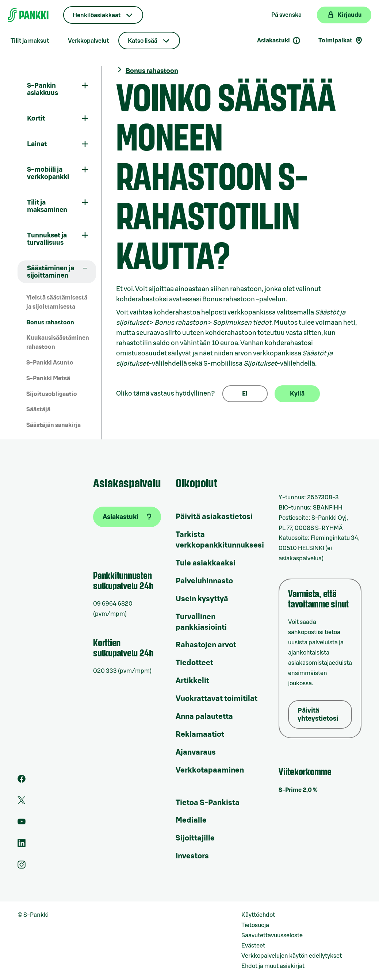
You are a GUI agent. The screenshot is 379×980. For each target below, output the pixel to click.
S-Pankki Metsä (48, 378)
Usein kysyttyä (202, 599)
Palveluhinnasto (204, 581)
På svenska (286, 15)
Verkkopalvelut (88, 41)
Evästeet (253, 946)
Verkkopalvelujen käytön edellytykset (292, 956)
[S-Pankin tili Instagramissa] (22, 867)
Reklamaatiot (200, 735)
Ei (245, 394)
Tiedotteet (194, 663)
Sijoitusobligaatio (52, 394)
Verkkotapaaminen (210, 770)
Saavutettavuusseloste (272, 935)
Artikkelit (192, 681)
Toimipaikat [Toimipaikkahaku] (341, 41)
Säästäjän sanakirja (53, 425)
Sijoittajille (195, 838)
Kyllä (297, 394)
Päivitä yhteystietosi (318, 714)
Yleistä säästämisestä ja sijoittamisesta (57, 302)
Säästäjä (38, 409)
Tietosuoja (255, 925)
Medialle (191, 820)
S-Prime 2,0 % (298, 790)
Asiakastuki (279, 41)
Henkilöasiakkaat (97, 15)
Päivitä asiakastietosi (214, 517)
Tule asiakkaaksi (206, 563)
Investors (192, 856)
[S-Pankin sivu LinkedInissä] (22, 845)
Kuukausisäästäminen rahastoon (58, 342)
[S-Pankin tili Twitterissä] (22, 802)
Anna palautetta (204, 717)
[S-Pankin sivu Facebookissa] (22, 781)
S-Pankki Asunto (50, 363)
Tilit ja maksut (30, 41)
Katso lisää (143, 41)
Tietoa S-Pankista (208, 803)
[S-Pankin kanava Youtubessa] (22, 824)
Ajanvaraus (196, 752)
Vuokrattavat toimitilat (217, 699)
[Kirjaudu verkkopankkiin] (344, 15)
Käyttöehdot (258, 915)
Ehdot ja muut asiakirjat (273, 966)
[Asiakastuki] (127, 517)
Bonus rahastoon (50, 323)
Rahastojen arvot (206, 645)
